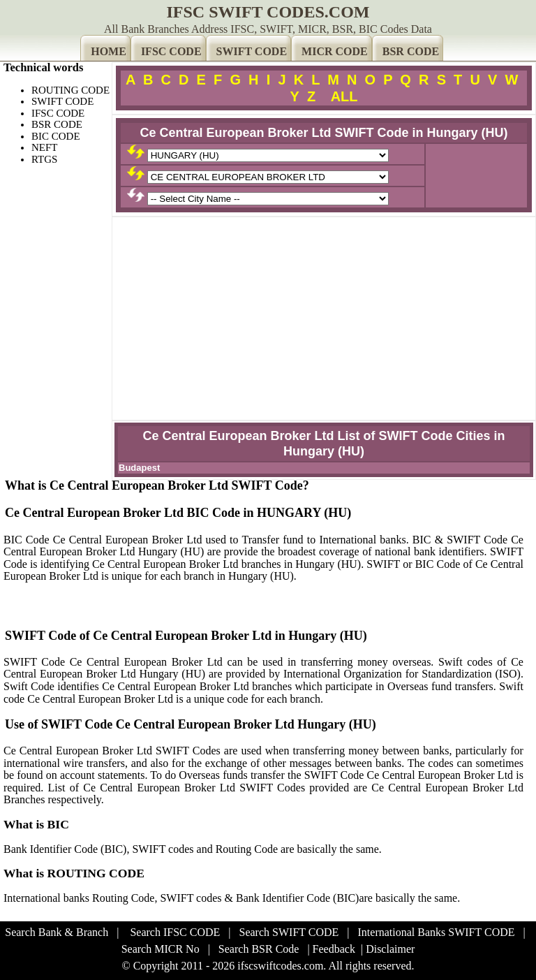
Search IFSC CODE (175, 932)
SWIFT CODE (252, 51)
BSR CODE (411, 51)
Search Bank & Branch (57, 932)
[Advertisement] (324, 319)
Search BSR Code (259, 949)
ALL (344, 96)
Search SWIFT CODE (289, 932)
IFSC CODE (171, 51)
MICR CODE (335, 51)
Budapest (139, 468)
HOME (109, 51)
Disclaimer (390, 949)
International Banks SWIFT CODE (437, 932)
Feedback (334, 949)
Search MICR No (161, 949)
